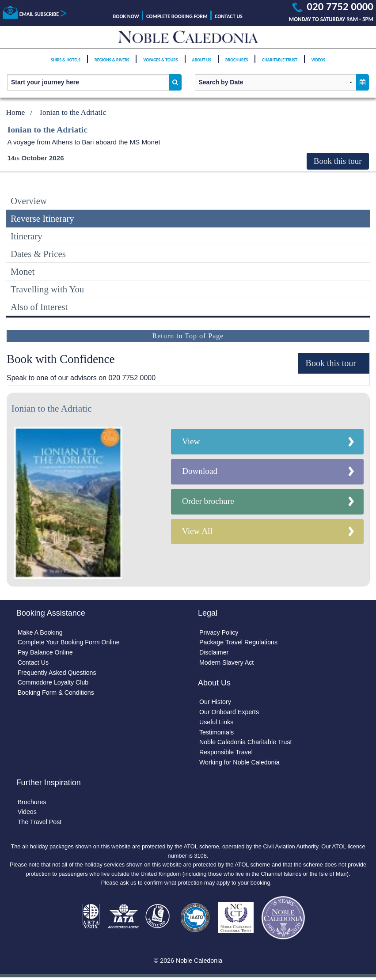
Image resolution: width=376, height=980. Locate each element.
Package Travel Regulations (239, 643)
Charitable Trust (280, 63)
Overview (29, 201)
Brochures (237, 63)
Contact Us (229, 16)
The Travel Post (40, 824)
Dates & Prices (38, 254)
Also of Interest (39, 307)
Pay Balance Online (46, 653)
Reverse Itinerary (42, 218)
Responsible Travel (226, 753)
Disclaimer (214, 653)
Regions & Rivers (112, 63)
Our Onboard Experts (230, 713)
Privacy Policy (219, 632)
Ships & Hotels (66, 63)
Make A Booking (40, 632)
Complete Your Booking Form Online (69, 643)
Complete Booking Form (177, 16)
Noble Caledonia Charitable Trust (246, 743)
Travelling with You (47, 289)
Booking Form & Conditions (56, 693)
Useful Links (216, 723)
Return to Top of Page (188, 336)
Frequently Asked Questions (57, 673)
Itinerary (27, 236)
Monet (23, 271)
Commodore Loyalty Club (53, 683)
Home (15, 112)
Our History (215, 703)
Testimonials (217, 733)
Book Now (126, 16)
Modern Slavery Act (227, 663)
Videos (318, 63)
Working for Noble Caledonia (240, 764)
